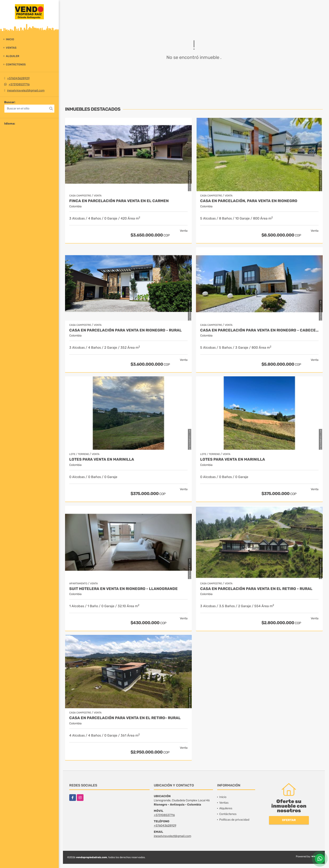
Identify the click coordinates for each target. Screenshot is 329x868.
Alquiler (13, 56)
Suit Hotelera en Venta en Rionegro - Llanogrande (123, 589)
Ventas (11, 48)
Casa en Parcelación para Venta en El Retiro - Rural (256, 589)
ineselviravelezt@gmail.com (26, 90)
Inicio (10, 39)
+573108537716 (19, 84)
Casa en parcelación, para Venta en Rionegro (249, 201)
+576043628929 (18, 78)
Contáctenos (16, 64)
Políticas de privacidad (234, 820)
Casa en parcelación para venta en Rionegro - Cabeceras (259, 330)
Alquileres (226, 808)
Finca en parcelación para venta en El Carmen (119, 201)
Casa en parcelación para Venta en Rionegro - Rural (125, 330)
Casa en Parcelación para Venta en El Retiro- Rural (125, 718)
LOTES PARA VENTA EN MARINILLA (102, 459)
